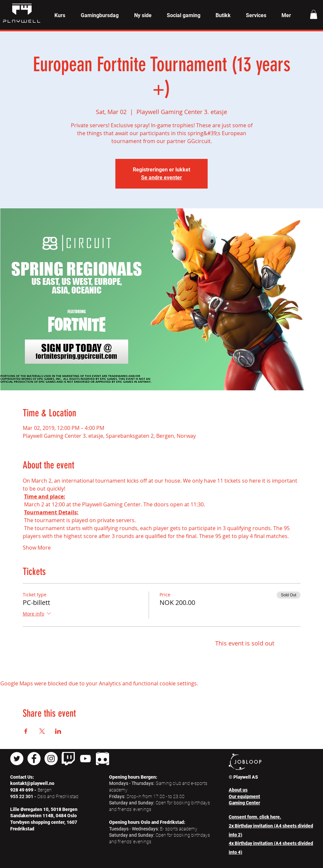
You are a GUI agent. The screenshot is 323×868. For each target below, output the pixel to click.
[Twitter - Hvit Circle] (17, 759)
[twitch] (68, 759)
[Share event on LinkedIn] (58, 731)
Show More (37, 548)
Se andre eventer (161, 178)
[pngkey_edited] (103, 759)
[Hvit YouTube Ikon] (85, 759)
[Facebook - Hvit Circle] (34, 759)
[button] (60, 15)
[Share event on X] (42, 731)
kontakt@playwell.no (32, 783)
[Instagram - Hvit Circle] (51, 759)
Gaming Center (244, 803)
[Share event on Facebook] (26, 731)
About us (238, 790)
